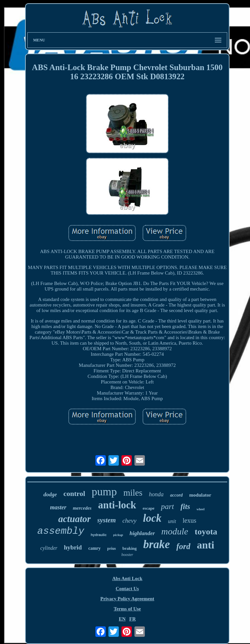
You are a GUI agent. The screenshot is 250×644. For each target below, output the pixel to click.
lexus (189, 520)
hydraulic (99, 535)
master (58, 507)
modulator (200, 495)
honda (156, 494)
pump (104, 492)
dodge (50, 494)
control (74, 494)
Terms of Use (127, 609)
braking (130, 548)
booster (127, 555)
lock (152, 518)
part (167, 506)
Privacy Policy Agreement (127, 599)
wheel (201, 509)
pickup (118, 535)
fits (185, 507)
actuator (75, 519)
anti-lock (117, 505)
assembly (61, 531)
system (107, 520)
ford (183, 546)
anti (206, 545)
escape (148, 508)
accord (176, 495)
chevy (129, 521)
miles (133, 493)
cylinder (49, 548)
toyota (206, 532)
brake (157, 544)
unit (172, 521)
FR (132, 619)
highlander (142, 533)
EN (122, 619)
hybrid (73, 547)
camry (94, 548)
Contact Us (127, 589)
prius (111, 548)
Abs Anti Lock (127, 578)
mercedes (82, 508)
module (175, 531)
